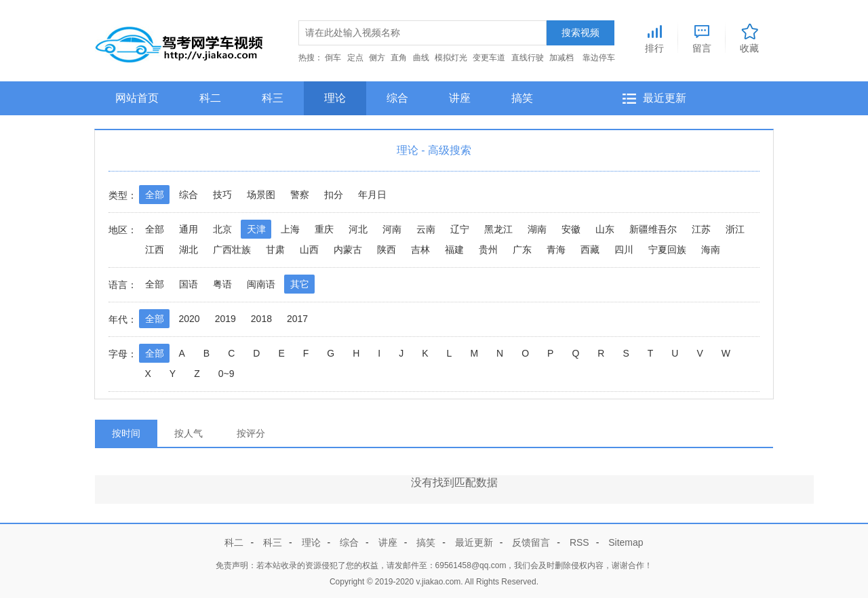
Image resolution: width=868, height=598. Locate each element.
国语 (189, 284)
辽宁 (460, 229)
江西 (155, 250)
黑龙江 (498, 229)
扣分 (334, 195)
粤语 (222, 284)
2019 (225, 319)
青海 (556, 250)
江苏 (701, 229)
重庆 (324, 229)
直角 (399, 58)
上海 (290, 229)
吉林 (420, 250)
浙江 (735, 229)
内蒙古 (348, 250)
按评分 (251, 433)
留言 (702, 37)
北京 (222, 229)
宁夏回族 (667, 250)
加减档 (561, 58)
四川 (624, 250)
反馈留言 (531, 542)
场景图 (261, 195)
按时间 (126, 433)
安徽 (571, 229)
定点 (355, 58)
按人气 (189, 433)
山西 (309, 250)
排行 (654, 37)
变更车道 (489, 58)
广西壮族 (232, 250)
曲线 (421, 58)
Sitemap (626, 542)
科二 (210, 98)
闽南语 (261, 284)
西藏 (590, 250)
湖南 (537, 229)
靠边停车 (599, 58)
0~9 (226, 374)
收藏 (749, 37)
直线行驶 (528, 58)
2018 (261, 319)
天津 (256, 229)
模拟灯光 (451, 58)
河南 (392, 229)
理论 (335, 98)
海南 (711, 250)
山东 (605, 229)
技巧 (222, 195)
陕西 (387, 250)
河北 (358, 229)
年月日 (372, 195)
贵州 (488, 250)
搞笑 (522, 98)
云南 (426, 229)
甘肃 (275, 250)
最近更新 (665, 98)
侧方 (377, 58)
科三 (273, 98)
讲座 (460, 98)
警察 (300, 195)
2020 (190, 319)
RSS (579, 542)
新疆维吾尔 (653, 229)
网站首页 (137, 98)
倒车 (333, 58)
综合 (397, 98)
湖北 (189, 250)
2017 (297, 319)
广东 (522, 250)
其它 (300, 284)
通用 (189, 229)
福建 (454, 250)
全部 (155, 195)
